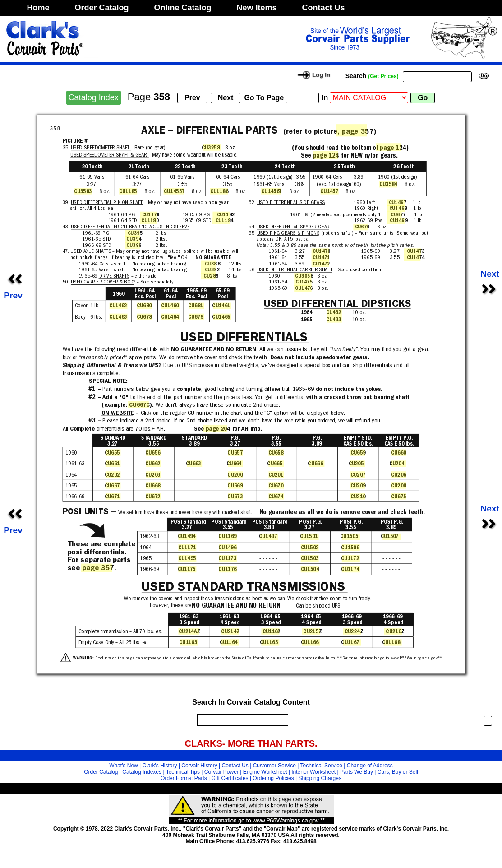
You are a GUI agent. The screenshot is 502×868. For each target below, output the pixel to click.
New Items (257, 8)
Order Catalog (102, 8)
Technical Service (321, 766)
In (325, 98)
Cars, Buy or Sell (398, 772)
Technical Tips (183, 772)
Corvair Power (221, 772)
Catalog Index (94, 97)
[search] (240, 720)
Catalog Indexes (142, 772)
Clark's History (160, 766)
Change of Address (370, 766)
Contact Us (324, 8)
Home (38, 8)
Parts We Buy (357, 772)
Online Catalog (183, 8)
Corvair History (199, 766)
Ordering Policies (273, 778)
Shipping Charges (320, 778)
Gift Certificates (230, 778)
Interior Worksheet (313, 772)
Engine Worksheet (265, 772)
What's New (124, 766)
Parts (201, 778)
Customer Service (274, 766)
